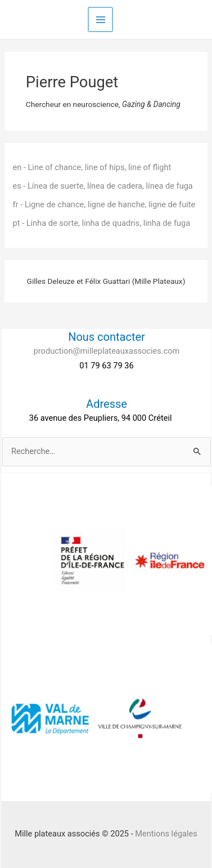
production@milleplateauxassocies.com (107, 351)
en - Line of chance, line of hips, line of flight (92, 167)
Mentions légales (166, 834)
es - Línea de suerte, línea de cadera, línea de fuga (102, 186)
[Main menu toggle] (101, 20)
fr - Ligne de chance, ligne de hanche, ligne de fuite (104, 204)
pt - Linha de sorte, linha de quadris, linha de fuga (101, 223)
